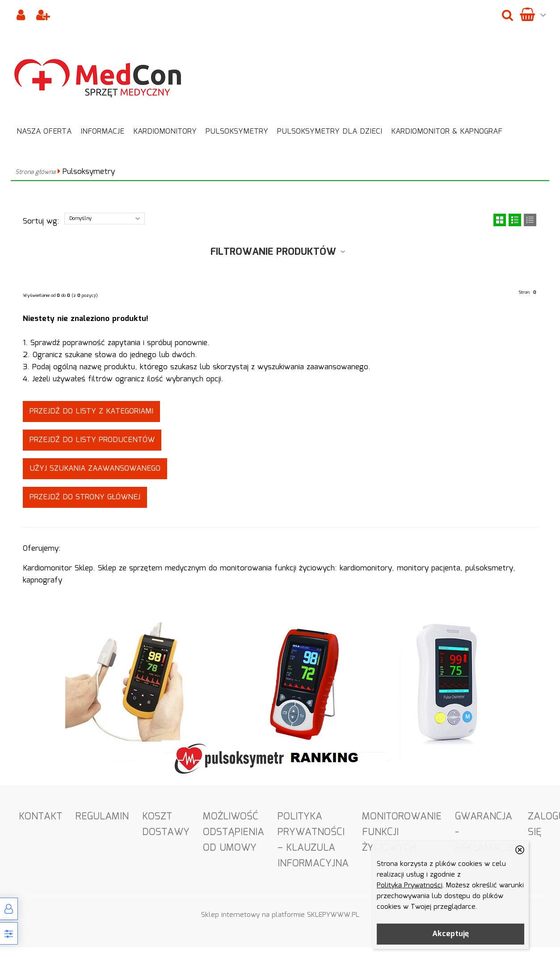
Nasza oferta (44, 132)
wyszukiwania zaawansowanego (313, 367)
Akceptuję (451, 934)
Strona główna (35, 172)
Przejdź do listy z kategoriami (91, 411)
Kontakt (40, 817)
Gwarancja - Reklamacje (485, 832)
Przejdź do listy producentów (92, 440)
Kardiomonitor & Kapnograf (447, 132)
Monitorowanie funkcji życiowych (402, 832)
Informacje (102, 132)
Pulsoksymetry (237, 132)
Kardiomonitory (165, 132)
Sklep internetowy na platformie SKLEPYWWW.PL (280, 915)
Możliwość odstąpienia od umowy (234, 832)
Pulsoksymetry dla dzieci (330, 132)
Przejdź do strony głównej (85, 497)
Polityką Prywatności (410, 886)
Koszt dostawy (166, 824)
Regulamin (102, 817)
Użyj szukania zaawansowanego (95, 469)
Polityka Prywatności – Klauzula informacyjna (313, 840)
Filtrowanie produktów (273, 252)
